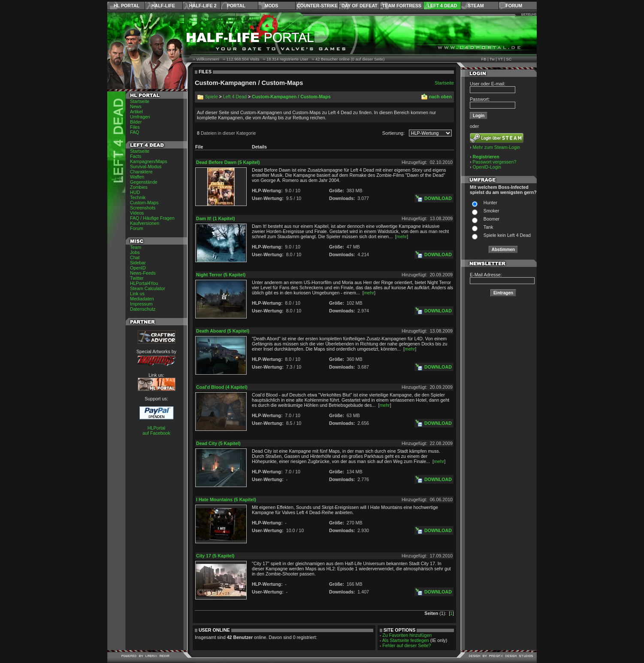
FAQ (135, 132)
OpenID (138, 268)
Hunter (490, 203)
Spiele (212, 97)
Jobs (135, 252)
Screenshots (143, 208)
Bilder (136, 122)
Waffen (137, 177)
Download (438, 198)
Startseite (140, 101)
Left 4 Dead (442, 6)
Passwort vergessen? (495, 162)
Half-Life (163, 6)
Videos (137, 213)
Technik (138, 197)
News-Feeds (143, 273)
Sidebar (138, 263)
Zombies (139, 187)
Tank (488, 227)
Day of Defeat (360, 6)
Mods (272, 6)
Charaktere (141, 172)
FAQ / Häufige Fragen (152, 218)
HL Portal (127, 6)
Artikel (136, 112)
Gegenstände (144, 182)
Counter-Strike (317, 6)
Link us (137, 294)
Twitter (137, 278)
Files (135, 127)
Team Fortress (402, 6)
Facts (136, 156)
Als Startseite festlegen (406, 640)
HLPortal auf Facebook (156, 430)
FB (484, 59)
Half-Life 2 (203, 6)
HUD (135, 192)
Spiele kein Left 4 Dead (507, 235)
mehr (402, 236)
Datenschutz (143, 309)
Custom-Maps (144, 203)
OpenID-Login (487, 167)
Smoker (491, 211)
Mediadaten (142, 299)
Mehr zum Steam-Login (497, 147)
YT (500, 59)
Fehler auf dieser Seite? (407, 645)
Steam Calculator (148, 288)
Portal (236, 6)
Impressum (141, 304)
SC (509, 59)
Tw (492, 59)
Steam (476, 6)
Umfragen (140, 117)
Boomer (491, 219)
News (136, 106)
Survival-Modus (146, 167)
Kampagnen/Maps (149, 161)
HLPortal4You (144, 283)
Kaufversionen (145, 223)
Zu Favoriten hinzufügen (407, 635)
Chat (135, 257)
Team (136, 247)
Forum (514, 6)
